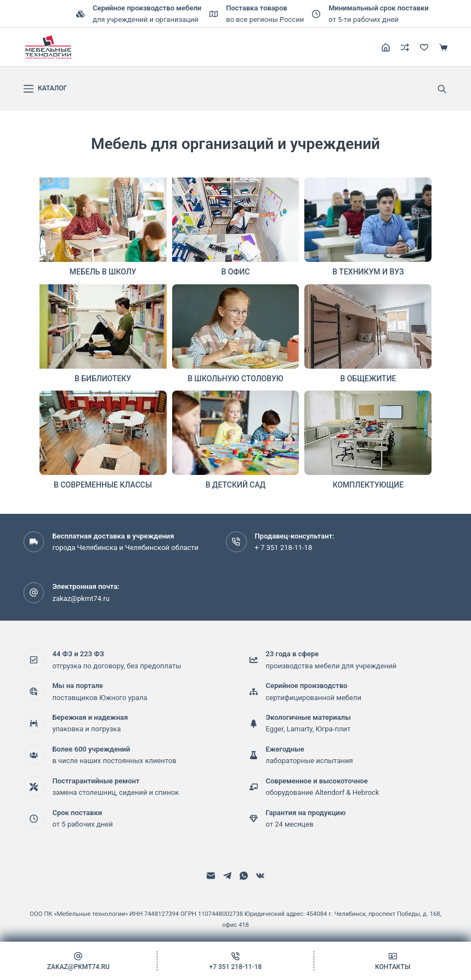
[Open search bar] (442, 89)
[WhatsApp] (244, 876)
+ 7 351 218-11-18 (284, 548)
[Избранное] (424, 47)
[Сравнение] (405, 47)
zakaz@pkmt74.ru (81, 598)
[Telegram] (227, 876)
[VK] (260, 876)
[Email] (211, 876)
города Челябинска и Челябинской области (125, 548)
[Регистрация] (386, 47)
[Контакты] (393, 961)
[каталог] (45, 89)
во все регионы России (265, 19)
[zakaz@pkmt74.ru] (78, 961)
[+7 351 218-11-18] (236, 961)
